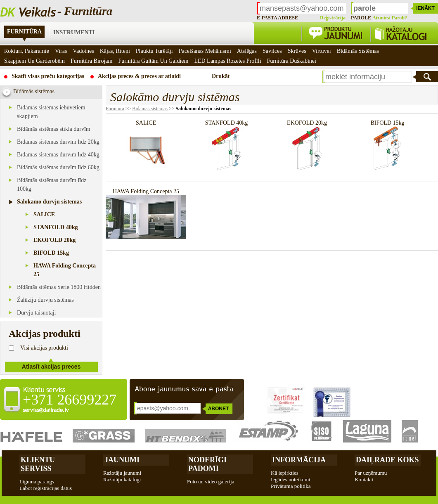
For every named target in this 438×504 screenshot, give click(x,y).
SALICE (44, 214)
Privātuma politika (291, 486)
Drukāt (221, 76)
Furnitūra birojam (92, 61)
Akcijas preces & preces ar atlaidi (139, 76)
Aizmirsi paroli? (390, 18)
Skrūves (297, 51)
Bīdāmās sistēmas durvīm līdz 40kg (58, 155)
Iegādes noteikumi (291, 479)
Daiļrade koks (387, 460)
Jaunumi (122, 460)
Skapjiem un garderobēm (34, 61)
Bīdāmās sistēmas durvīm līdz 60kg (58, 167)
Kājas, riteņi (115, 51)
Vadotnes (83, 51)
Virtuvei (322, 51)
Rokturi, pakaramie (27, 51)
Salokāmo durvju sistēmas (49, 202)
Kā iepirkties (285, 473)
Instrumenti (74, 32)
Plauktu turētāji (154, 51)
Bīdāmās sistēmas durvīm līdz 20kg (58, 142)
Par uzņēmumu (371, 473)
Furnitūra (24, 32)
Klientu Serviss (38, 464)
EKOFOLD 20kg (54, 240)
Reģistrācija (333, 18)
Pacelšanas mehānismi (205, 51)
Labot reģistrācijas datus (46, 488)
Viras (61, 51)
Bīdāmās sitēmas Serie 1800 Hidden (59, 287)
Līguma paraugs (37, 482)
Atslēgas (247, 51)
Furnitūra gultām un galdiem (153, 61)
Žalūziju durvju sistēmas (45, 300)
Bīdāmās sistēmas (150, 109)
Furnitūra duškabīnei (292, 61)
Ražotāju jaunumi (122, 473)
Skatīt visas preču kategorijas (48, 76)
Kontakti (364, 479)
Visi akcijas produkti (44, 348)
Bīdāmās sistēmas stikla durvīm (54, 129)
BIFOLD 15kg (51, 253)
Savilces (272, 51)
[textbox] (368, 77)
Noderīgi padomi (207, 464)
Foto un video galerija (211, 482)
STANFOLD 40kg (56, 227)
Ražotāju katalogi (122, 479)
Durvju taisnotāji (37, 313)
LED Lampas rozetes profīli (227, 61)
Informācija (299, 460)
